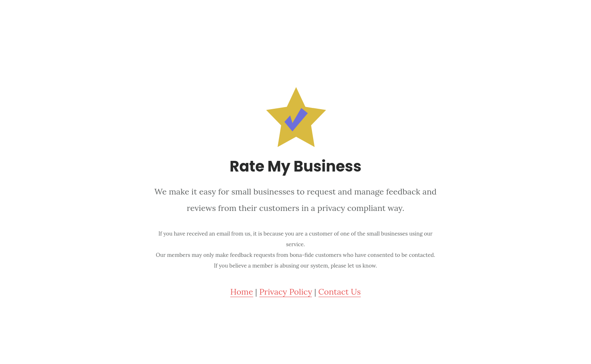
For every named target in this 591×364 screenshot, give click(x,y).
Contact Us (340, 292)
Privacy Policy (286, 292)
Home (242, 292)
